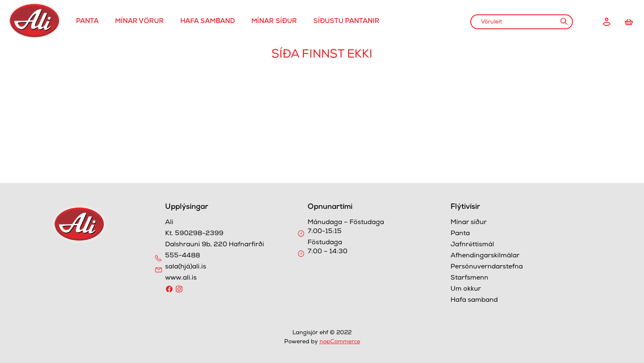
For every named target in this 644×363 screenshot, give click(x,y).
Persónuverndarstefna (487, 267)
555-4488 (183, 256)
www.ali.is (181, 278)
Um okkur (466, 289)
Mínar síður (274, 22)
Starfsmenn (469, 278)
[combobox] (522, 22)
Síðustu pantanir (346, 22)
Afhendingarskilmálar (485, 256)
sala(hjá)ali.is (186, 267)
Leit (564, 21)
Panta (87, 22)
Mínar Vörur (139, 22)
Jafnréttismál (472, 245)
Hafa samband (208, 22)
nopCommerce (340, 342)
